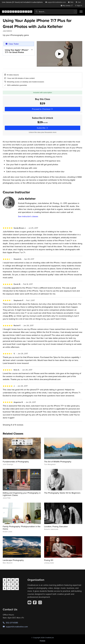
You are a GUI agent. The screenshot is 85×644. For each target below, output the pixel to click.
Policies (43, 641)
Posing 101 (49, 560)
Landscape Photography (13, 560)
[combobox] (56, 12)
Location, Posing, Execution (56, 526)
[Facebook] (35, 602)
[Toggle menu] (81, 12)
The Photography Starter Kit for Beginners (62, 493)
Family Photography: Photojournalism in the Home (22, 528)
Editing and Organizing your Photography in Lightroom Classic (22, 494)
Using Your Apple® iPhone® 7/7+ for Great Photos (17, 51)
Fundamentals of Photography (16, 462)
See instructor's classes (28, 216)
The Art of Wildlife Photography (58, 462)
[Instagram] (40, 602)
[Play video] (59, 54)
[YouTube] (29, 602)
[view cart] (79, 2)
